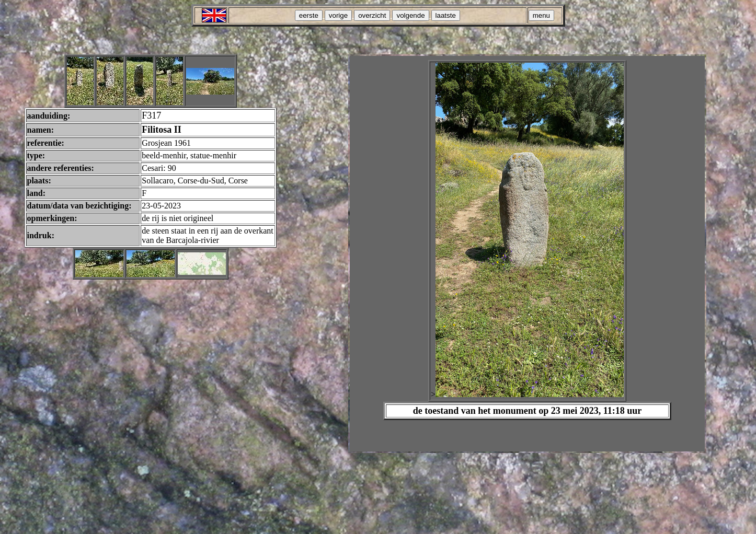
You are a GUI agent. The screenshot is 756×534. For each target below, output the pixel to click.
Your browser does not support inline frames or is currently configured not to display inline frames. (527, 254)
